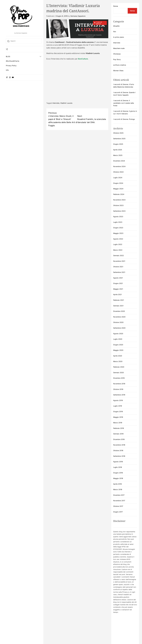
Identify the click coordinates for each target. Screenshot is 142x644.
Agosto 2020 (118, 334)
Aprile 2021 (117, 294)
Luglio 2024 (118, 178)
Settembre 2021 (119, 272)
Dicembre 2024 (119, 161)
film (115, 32)
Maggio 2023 (118, 233)
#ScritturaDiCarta (13, 61)
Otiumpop (117, 54)
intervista (56, 103)
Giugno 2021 (118, 283)
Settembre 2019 (119, 395)
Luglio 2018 (118, 467)
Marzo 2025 (118, 155)
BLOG (8, 56)
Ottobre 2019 (118, 389)
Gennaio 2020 (118, 373)
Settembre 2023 (119, 211)
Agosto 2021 (118, 278)
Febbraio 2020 (119, 367)
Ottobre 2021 (118, 267)
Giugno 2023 (118, 228)
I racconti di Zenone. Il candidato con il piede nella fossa (124, 103)
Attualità (116, 26)
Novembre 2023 (119, 200)
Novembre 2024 (119, 166)
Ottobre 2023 (118, 205)
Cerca (116, 6)
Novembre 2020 (119, 317)
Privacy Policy (11, 66)
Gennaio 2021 (118, 306)
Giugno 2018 (118, 473)
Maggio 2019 (118, 417)
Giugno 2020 (118, 345)
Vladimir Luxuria (66, 103)
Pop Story (117, 59)
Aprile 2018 (117, 484)
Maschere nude (119, 48)
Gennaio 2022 (118, 256)
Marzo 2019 (118, 423)
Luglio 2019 (118, 406)
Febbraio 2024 (119, 194)
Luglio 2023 (118, 222)
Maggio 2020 (118, 350)
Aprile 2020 (118, 356)
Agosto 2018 (118, 462)
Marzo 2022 (118, 250)
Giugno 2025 (118, 144)
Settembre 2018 (119, 456)
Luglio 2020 (118, 339)
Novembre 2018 (119, 445)
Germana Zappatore (78, 16)
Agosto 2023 (118, 217)
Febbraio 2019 (119, 428)
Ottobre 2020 (118, 322)
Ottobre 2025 (118, 133)
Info (7, 70)
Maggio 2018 (118, 478)
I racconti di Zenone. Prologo (124, 119)
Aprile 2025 (118, 150)
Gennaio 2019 (118, 434)
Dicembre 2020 (119, 311)
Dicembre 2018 (119, 439)
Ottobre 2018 (118, 450)
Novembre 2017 (119, 501)
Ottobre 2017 (118, 506)
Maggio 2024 (118, 189)
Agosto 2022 (118, 239)
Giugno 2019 (118, 412)
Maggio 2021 (118, 289)
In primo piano (119, 37)
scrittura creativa (120, 65)
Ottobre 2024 (118, 172)
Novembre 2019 (119, 384)
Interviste (117, 43)
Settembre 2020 (119, 328)
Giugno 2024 (118, 183)
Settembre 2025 (119, 139)
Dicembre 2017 (119, 495)
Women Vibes (118, 71)
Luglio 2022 (118, 244)
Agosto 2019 (118, 400)
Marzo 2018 (118, 489)
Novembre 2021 (119, 261)
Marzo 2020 (118, 361)
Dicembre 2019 (119, 378)
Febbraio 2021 (119, 300)
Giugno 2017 (118, 512)
